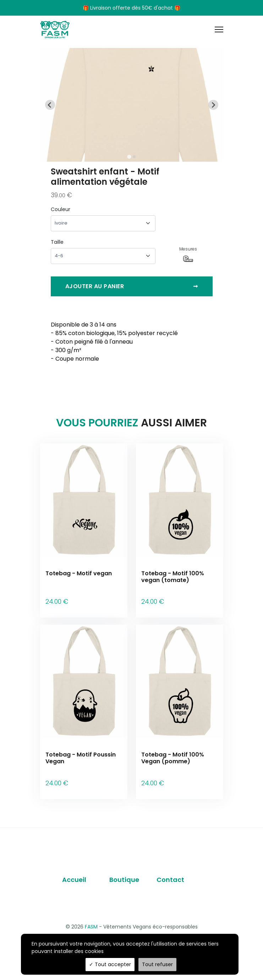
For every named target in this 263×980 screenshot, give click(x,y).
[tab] (129, 157)
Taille (57, 242)
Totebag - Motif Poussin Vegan (81, 750)
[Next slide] (213, 105)
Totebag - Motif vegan (79, 573)
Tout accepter (110, 964)
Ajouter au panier (132, 286)
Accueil (74, 864)
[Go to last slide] (50, 105)
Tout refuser (157, 964)
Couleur (61, 209)
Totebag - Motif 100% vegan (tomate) (173, 577)
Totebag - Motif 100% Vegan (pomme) (173, 750)
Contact (170, 864)
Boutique (124, 864)
